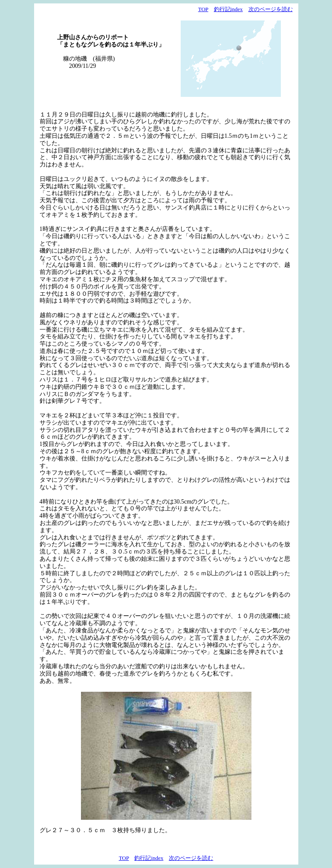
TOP (203, 9)
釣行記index (228, 9)
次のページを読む (271, 9)
